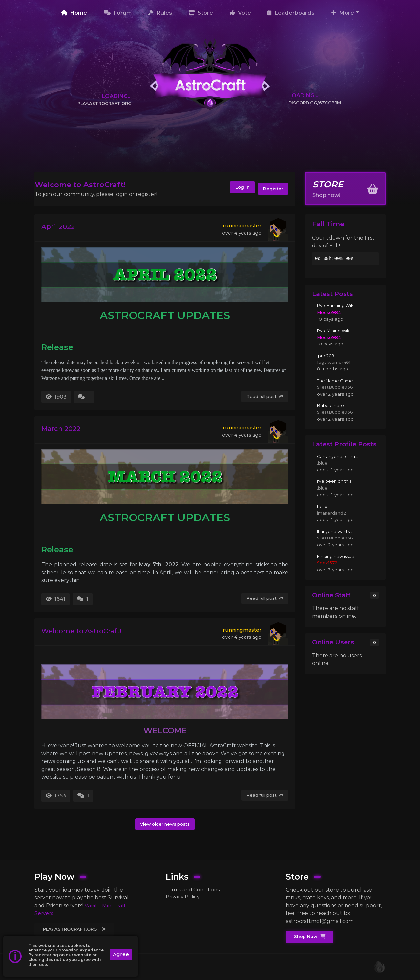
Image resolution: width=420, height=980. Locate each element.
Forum (118, 13)
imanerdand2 (332, 513)
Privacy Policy (184, 897)
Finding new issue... (339, 556)
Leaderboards (291, 13)
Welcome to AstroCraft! (88, 632)
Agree (121, 955)
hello (322, 506)
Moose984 (329, 312)
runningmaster (242, 226)
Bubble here (331, 405)
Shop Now (311, 936)
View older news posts (165, 824)
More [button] (343, 13)
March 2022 (65, 430)
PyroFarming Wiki (337, 306)
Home (74, 13)
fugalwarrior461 (334, 362)
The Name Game (336, 381)
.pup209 (326, 356)
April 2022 (61, 228)
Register (272, 189)
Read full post (264, 397)
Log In (236, 189)
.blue (322, 463)
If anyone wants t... (338, 531)
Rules (160, 13)
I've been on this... (337, 481)
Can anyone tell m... (339, 456)
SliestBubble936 (336, 387)
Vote (240, 13)
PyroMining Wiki (335, 331)
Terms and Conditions (194, 889)
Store (201, 13)
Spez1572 (327, 563)
